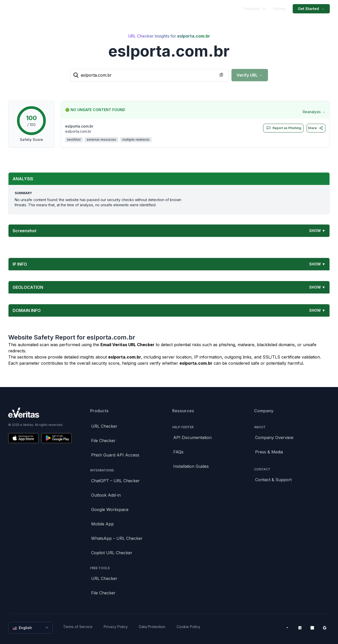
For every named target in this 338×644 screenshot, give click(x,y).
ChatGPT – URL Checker (115, 481)
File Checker (103, 441)
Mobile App (102, 524)
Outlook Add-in (106, 495)
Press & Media (269, 452)
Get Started (311, 9)
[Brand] (40, 413)
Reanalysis (314, 112)
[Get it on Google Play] (57, 438)
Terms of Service (78, 627)
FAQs (178, 452)
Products (255, 9)
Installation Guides (191, 466)
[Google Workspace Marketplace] (325, 628)
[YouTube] (288, 628)
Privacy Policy (116, 627)
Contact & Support (273, 480)
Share (315, 128)
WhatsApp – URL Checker (117, 538)
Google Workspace (110, 509)
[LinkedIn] (300, 628)
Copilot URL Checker (112, 553)
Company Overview (274, 437)
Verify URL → (250, 75)
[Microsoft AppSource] (312, 628)
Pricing (279, 9)
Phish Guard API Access (115, 455)
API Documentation (192, 437)
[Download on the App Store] (23, 438)
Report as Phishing (283, 128)
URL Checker (104, 426)
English (31, 628)
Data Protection (152, 627)
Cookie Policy (188, 627)
